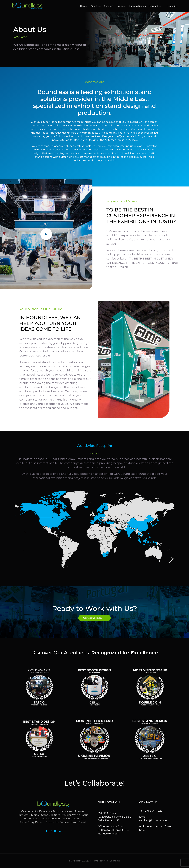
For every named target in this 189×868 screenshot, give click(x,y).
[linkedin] (60, 831)
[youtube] (55, 831)
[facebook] (47, 831)
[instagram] (51, 831)
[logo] (28, 4)
